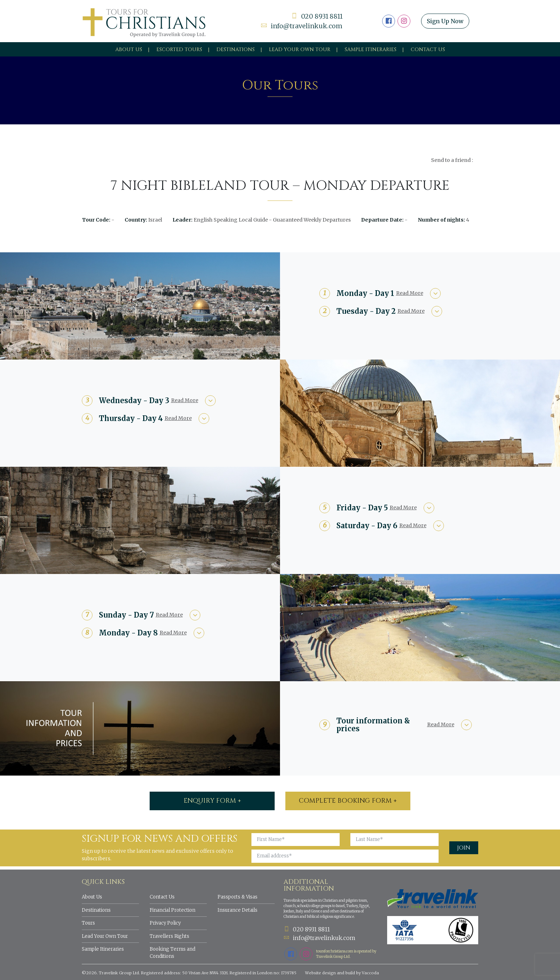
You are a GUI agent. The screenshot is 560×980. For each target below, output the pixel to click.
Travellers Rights (169, 936)
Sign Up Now (445, 21)
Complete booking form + (348, 801)
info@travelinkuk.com (302, 26)
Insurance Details (237, 910)
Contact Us (428, 50)
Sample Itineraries (371, 50)
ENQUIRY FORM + (212, 801)
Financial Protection (172, 910)
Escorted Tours (179, 50)
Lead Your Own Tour (105, 936)
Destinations (236, 50)
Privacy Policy (165, 923)
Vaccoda (370, 973)
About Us (129, 50)
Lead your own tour (300, 50)
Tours (88, 923)
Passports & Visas (237, 897)
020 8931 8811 (317, 16)
